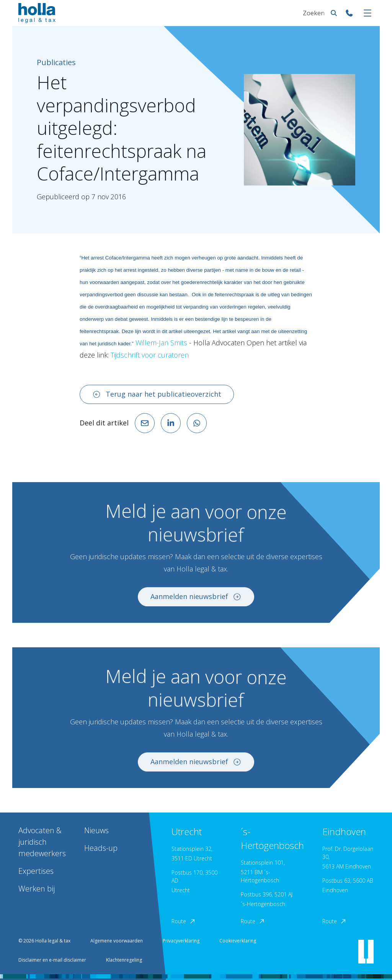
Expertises (36, 871)
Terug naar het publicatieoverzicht (157, 394)
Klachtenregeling (124, 960)
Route (184, 921)
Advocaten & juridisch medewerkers (42, 842)
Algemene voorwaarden (117, 941)
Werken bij (37, 889)
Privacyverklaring (181, 941)
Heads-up (101, 848)
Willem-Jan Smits (162, 343)
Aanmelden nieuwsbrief (196, 601)
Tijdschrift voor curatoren (150, 355)
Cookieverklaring (238, 941)
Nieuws (96, 830)
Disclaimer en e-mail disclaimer (52, 960)
